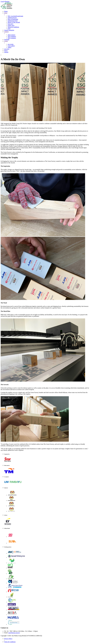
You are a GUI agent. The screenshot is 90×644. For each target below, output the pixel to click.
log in (6, 50)
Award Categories (9, 30)
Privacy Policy (8, 639)
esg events (11, 44)
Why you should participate (15, 16)
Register (7, 1)
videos (10, 47)
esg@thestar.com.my (14, 633)
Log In (3, 1)
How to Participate (13, 19)
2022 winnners (12, 38)
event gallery (11, 46)
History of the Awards (14, 22)
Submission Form (13, 21)
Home (6, 11)
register (6, 52)
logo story (10, 24)
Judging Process (12, 18)
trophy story (11, 25)
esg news (7, 49)
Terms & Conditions (13, 27)
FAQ (9, 29)
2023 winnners (12, 36)
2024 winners (11, 35)
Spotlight (7, 40)
